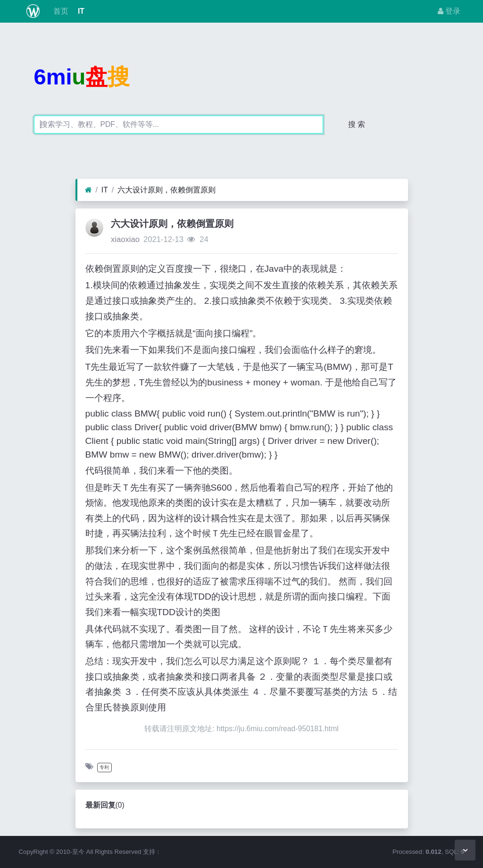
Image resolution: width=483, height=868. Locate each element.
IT (80, 11)
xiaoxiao (125, 239)
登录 (449, 11)
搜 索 (357, 124)
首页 (59, 11)
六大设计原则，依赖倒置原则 (167, 190)
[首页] (88, 190)
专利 (104, 767)
